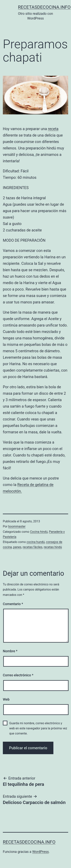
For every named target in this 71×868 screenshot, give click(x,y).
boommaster (17, 526)
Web (6, 699)
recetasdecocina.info (44, 7)
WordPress (40, 852)
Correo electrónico (18, 675)
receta (53, 129)
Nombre (10, 651)
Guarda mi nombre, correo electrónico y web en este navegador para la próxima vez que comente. (38, 728)
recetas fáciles (33, 547)
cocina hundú (36, 542)
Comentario (13, 604)
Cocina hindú (39, 532)
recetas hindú (53, 547)
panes (17, 547)
